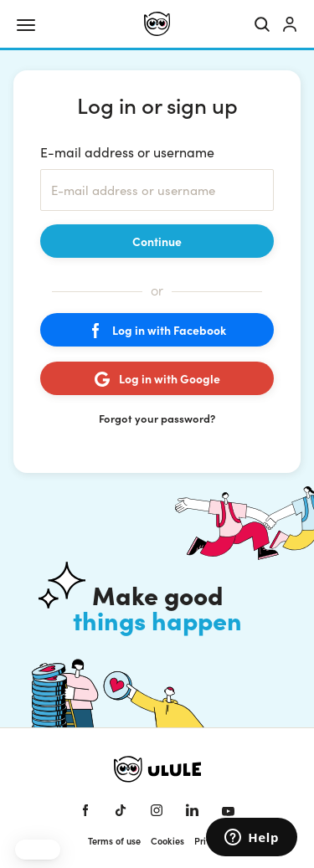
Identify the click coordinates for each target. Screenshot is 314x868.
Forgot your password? (157, 418)
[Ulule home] (157, 24)
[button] (38, 850)
